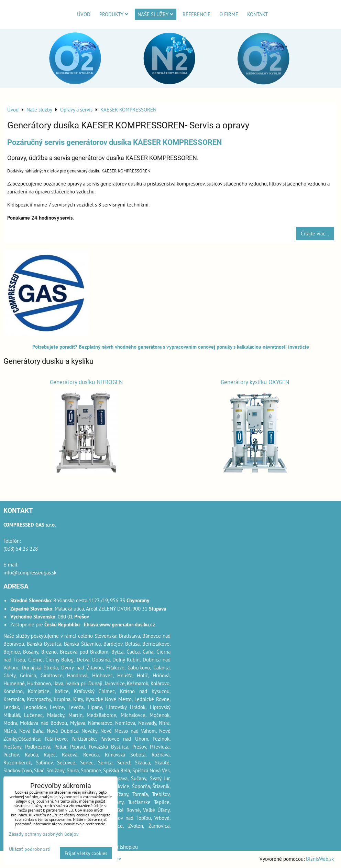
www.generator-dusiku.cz (127, 624)
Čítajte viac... (315, 233)
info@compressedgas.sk (30, 572)
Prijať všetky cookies (86, 853)
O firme (229, 14)
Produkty (114, 14)
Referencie (196, 14)
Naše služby (156, 14)
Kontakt (257, 14)
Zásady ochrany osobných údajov (44, 834)
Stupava (119, 778)
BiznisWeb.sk (320, 859)
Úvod (84, 14)
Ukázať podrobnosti (30, 849)
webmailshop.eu (120, 847)
